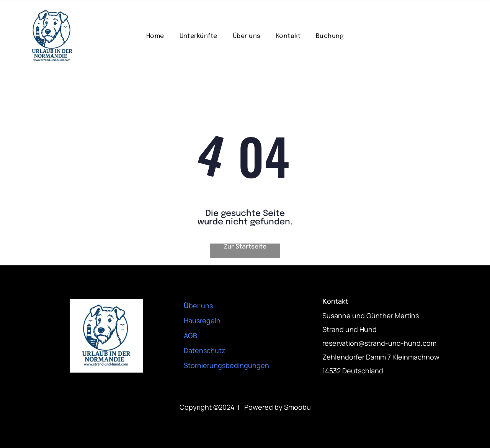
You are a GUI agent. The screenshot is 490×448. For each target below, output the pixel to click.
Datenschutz (205, 350)
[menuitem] (155, 36)
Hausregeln (202, 320)
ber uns (201, 306)
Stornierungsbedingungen (226, 365)
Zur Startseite (245, 247)
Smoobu (297, 407)
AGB (190, 335)
